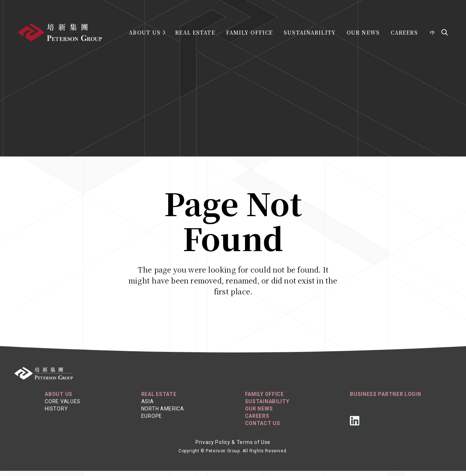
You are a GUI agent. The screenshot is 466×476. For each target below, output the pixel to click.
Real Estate (195, 32)
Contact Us (263, 428)
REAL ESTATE (159, 399)
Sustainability (310, 32)
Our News (363, 32)
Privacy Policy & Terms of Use (233, 447)
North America (163, 414)
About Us (145, 32)
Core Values (63, 406)
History (56, 414)
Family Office (250, 32)
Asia (148, 406)
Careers (404, 32)
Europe (152, 421)
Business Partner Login (385, 399)
